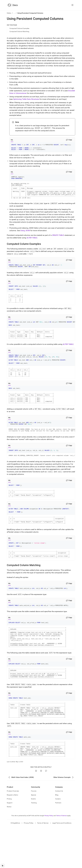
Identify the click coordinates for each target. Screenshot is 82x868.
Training (34, 844)
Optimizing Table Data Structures (26, 99)
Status (9, 848)
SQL (12, 140)
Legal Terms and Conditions (62, 864)
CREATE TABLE (58, 240)
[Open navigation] (72, 5)
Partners (58, 844)
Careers (58, 840)
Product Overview (13, 832)
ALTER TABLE (32, 243)
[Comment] (46, 812)
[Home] (13, 5)
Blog (57, 836)
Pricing (9, 840)
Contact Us (59, 832)
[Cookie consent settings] (3, 866)
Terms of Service (61, 857)
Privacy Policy (49, 857)
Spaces (34, 836)
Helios (9, 13)
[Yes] (36, 812)
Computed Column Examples (19, 28)
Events (33, 840)
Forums (34, 832)
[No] (41, 812)
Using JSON (25, 236)
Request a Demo (12, 836)
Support (10, 844)
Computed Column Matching (19, 31)
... (14, 13)
